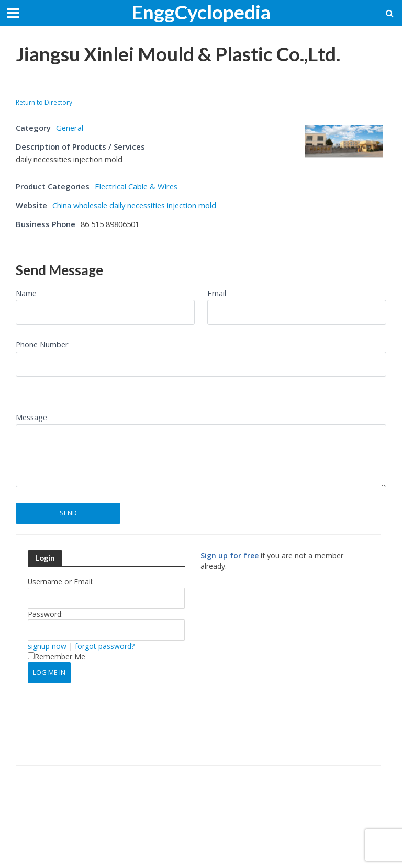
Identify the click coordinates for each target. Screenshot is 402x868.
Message (31, 417)
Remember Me (57, 656)
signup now (47, 646)
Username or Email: (61, 582)
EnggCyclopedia (201, 12)
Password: (45, 614)
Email (217, 293)
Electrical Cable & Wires (136, 186)
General (70, 128)
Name (26, 293)
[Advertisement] (138, 84)
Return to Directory (44, 102)
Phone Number (42, 344)
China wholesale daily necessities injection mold (134, 205)
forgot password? (105, 646)
